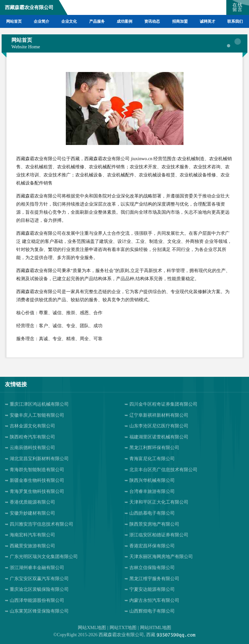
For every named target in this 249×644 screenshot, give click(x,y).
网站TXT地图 (123, 628)
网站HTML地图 (156, 628)
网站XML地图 (92, 628)
